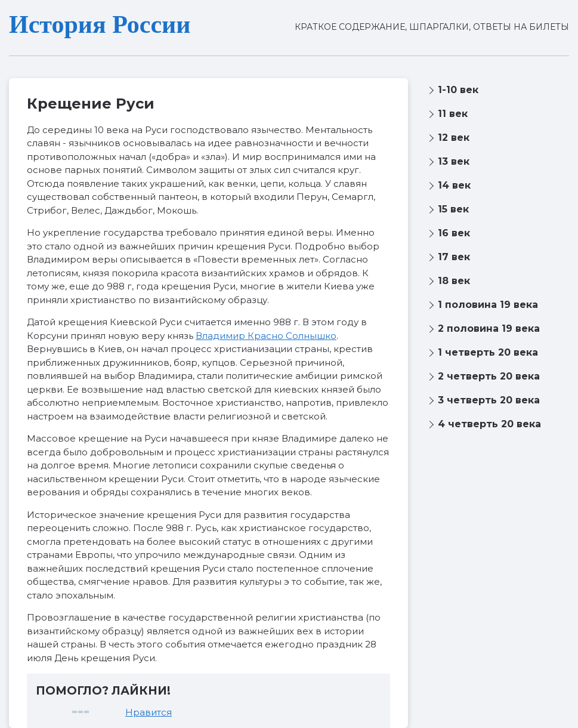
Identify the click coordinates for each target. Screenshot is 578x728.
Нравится (149, 712)
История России (100, 24)
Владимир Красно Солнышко (266, 336)
